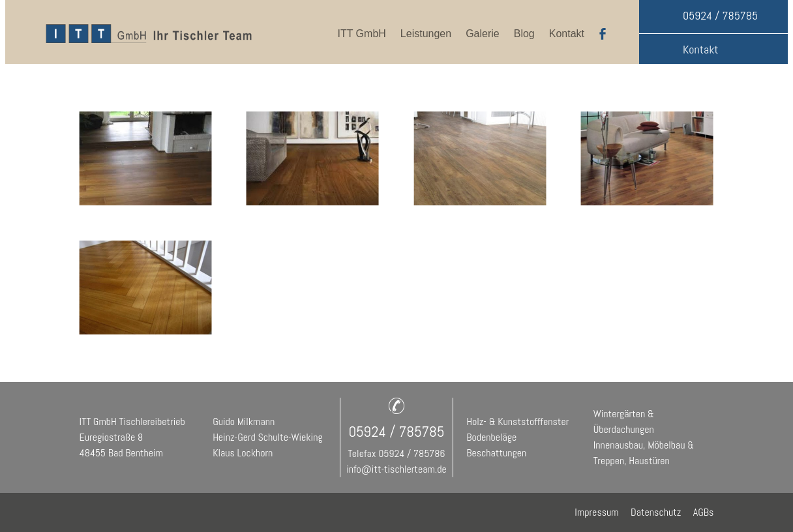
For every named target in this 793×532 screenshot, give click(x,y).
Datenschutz (661, 512)
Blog (524, 34)
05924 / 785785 (720, 15)
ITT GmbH (361, 34)
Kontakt (567, 34)
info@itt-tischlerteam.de (396, 469)
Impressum (603, 512)
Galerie (483, 34)
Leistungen (426, 34)
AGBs (704, 512)
